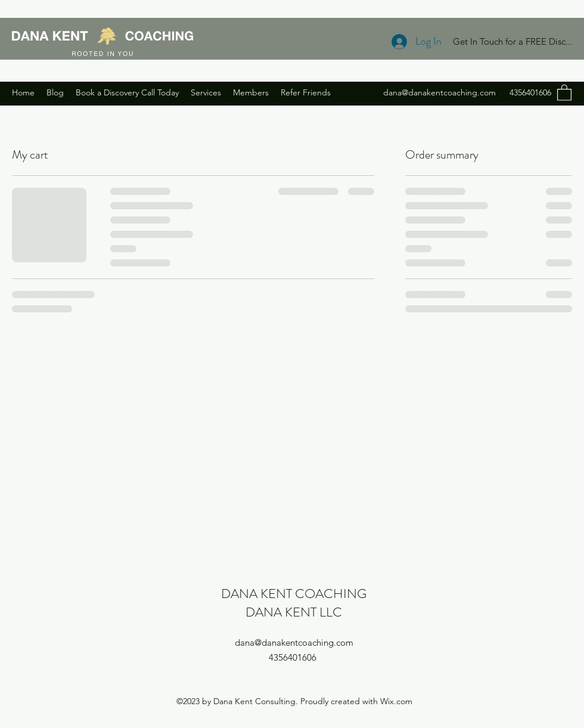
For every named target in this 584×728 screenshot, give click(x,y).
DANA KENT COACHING (294, 594)
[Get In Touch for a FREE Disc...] (513, 42)
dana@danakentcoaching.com (439, 92)
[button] (564, 92)
